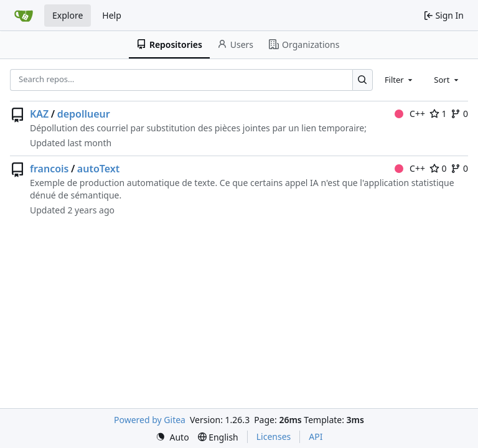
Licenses (274, 436)
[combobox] (400, 80)
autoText (98, 169)
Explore (68, 15)
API (316, 436)
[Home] (24, 16)
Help (112, 15)
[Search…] (363, 80)
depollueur (84, 114)
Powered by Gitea (150, 420)
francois (49, 169)
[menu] (172, 437)
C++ (410, 114)
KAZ (39, 114)
